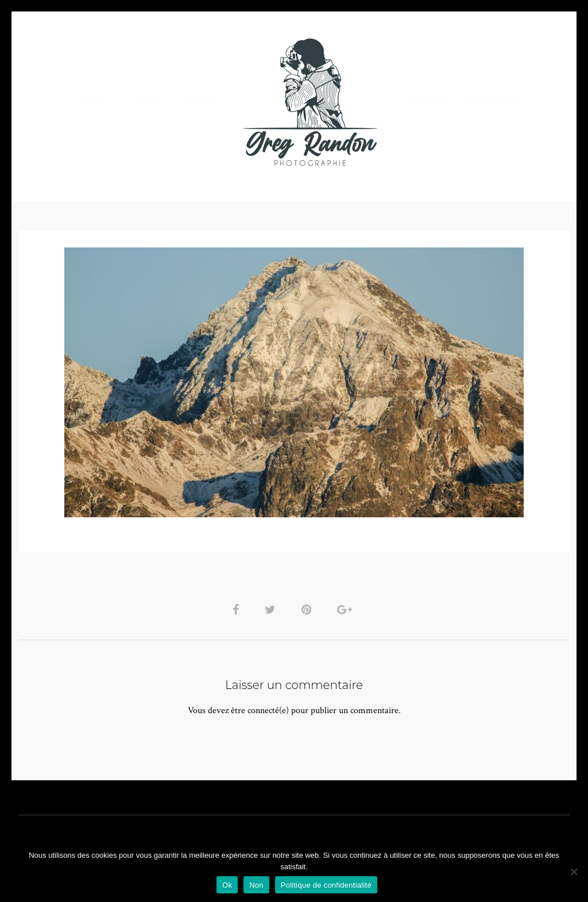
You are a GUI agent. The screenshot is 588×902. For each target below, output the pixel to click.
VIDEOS (148, 102)
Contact (427, 102)
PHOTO (92, 102)
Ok (227, 885)
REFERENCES (493, 102)
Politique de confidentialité (326, 885)
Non (256, 885)
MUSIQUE (203, 102)
